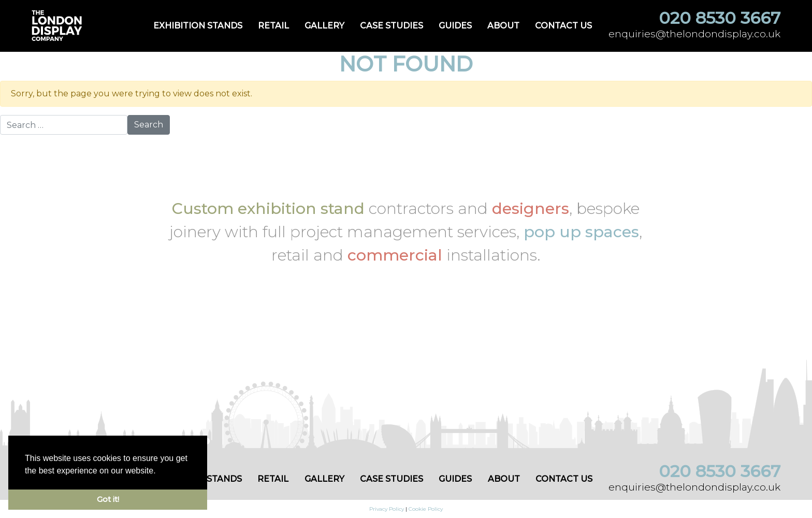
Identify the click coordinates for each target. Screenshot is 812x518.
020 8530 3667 (720, 18)
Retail (273, 26)
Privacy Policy (387, 509)
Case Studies (392, 26)
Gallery (324, 26)
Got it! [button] (108, 499)
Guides (455, 26)
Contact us (563, 26)
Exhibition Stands (198, 26)
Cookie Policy (426, 509)
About (503, 26)
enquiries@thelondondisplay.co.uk (694, 34)
